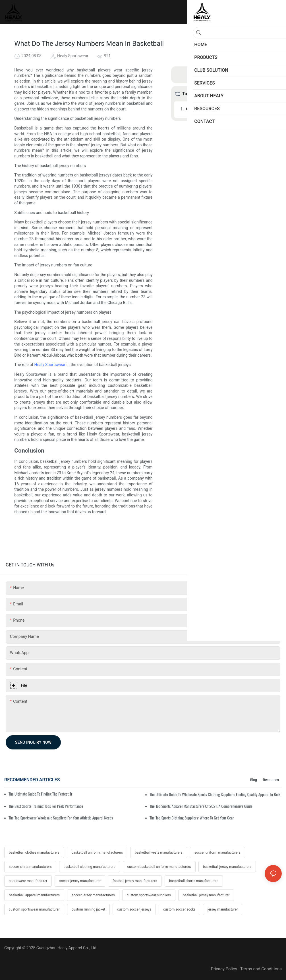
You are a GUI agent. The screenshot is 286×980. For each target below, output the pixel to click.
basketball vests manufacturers (159, 852)
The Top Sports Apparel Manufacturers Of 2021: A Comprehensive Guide (201, 806)
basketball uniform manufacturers (97, 852)
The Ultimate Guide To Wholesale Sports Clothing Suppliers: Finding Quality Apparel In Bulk (215, 794)
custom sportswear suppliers (149, 895)
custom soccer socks (179, 909)
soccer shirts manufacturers (30, 867)
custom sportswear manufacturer (34, 909)
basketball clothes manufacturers (34, 852)
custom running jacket (88, 909)
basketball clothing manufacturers (90, 867)
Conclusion (196, 109)
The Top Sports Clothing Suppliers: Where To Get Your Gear (192, 818)
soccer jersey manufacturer (80, 881)
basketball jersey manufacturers (227, 867)
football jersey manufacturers (135, 881)
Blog (254, 780)
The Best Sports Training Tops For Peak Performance (46, 806)
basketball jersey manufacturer (206, 895)
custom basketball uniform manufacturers (159, 867)
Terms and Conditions (261, 969)
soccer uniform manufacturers (217, 852)
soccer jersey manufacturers (93, 895)
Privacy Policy (225, 969)
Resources (271, 780)
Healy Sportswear (50, 365)
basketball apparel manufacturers (34, 895)
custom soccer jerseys (134, 909)
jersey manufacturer (223, 909)
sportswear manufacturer (28, 881)
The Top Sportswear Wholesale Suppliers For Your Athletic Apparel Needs (61, 818)
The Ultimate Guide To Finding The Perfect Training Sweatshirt (41, 794)
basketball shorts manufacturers (194, 881)
